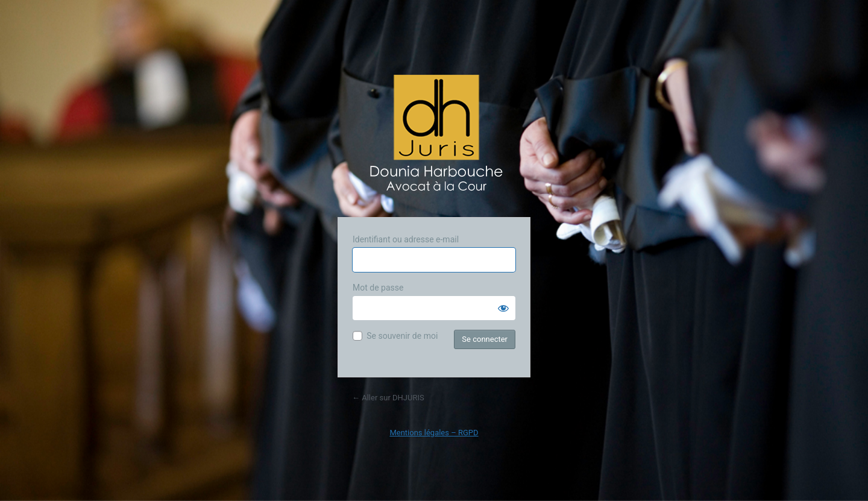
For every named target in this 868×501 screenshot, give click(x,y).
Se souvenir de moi (402, 336)
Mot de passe (378, 288)
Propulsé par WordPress (434, 137)
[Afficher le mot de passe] (503, 308)
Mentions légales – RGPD (434, 433)
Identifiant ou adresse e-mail (406, 239)
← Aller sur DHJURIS (388, 398)
